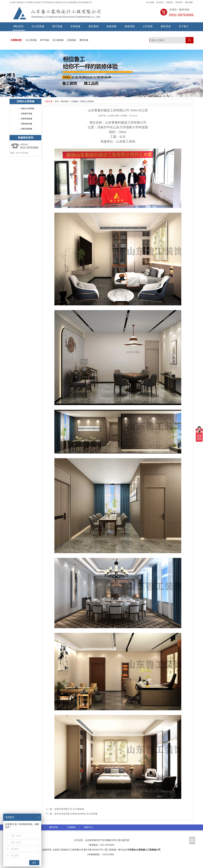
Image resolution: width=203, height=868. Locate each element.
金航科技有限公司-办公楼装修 (69, 809)
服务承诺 (166, 26)
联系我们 (179, 2)
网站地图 (189, 2)
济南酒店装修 (26, 124)
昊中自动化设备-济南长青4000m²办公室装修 (76, 814)
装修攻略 (111, 26)
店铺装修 (72, 40)
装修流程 (130, 26)
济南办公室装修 (87, 101)
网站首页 (19, 26)
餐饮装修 (84, 40)
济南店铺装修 (26, 129)
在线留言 (170, 2)
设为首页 (160, 2)
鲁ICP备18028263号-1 (94, 850)
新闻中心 (88, 827)
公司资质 (148, 26)
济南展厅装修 (26, 114)
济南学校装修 (26, 119)
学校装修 (75, 26)
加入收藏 (150, 2)
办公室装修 (38, 26)
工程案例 (74, 101)
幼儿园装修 (58, 40)
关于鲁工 (184, 26)
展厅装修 (57, 26)
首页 (57, 101)
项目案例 (93, 26)
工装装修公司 (154, 850)
